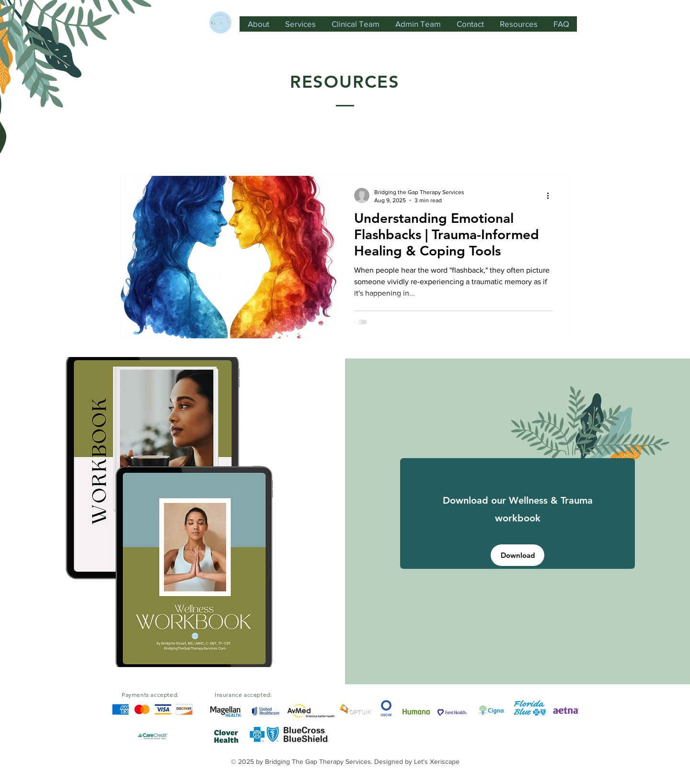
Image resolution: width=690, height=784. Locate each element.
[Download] (517, 555)
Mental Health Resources (301, 146)
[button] (558, 148)
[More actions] (551, 196)
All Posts (135, 146)
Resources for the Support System (426, 146)
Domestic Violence (203, 146)
